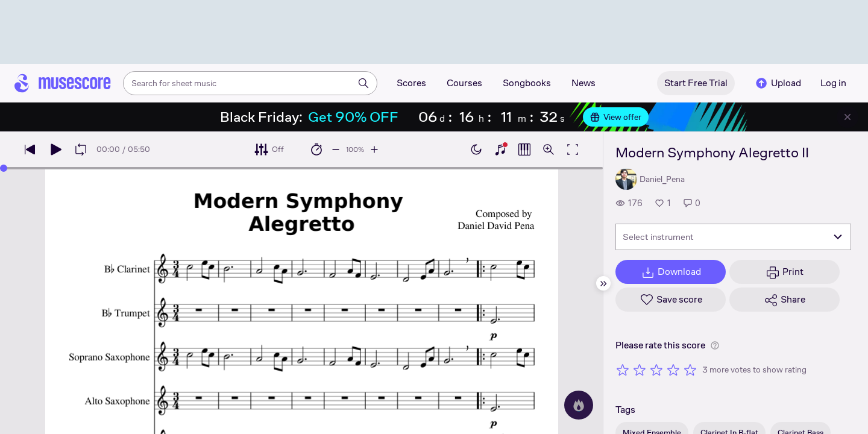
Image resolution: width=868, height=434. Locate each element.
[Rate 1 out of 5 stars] (623, 370)
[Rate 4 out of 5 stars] (673, 370)
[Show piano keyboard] (500, 149)
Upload (778, 83)
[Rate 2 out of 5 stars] (640, 370)
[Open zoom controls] (549, 149)
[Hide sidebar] (603, 283)
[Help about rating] (715, 345)
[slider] (4, 168)
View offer (616, 117)
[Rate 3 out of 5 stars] (656, 370)
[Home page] (63, 83)
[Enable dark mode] (476, 149)
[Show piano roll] (524, 149)
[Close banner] (848, 117)
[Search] (363, 83)
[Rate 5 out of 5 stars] (690, 370)
